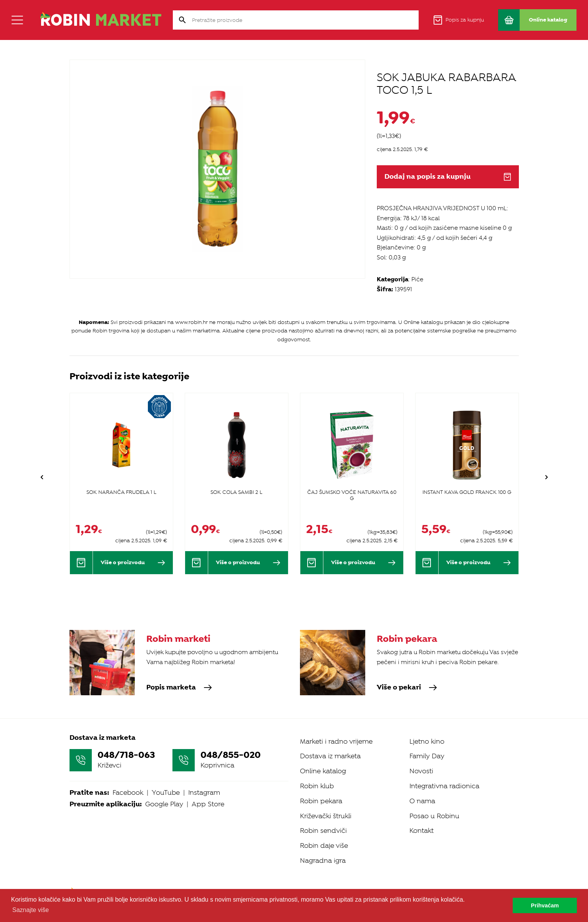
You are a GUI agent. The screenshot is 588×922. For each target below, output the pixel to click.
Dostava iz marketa (330, 756)
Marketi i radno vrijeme (336, 741)
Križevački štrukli (326, 816)
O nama (422, 801)
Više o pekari (407, 688)
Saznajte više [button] (31, 910)
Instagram (204, 792)
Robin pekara (321, 801)
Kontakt (422, 831)
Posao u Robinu (434, 816)
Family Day (427, 756)
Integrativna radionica (444, 786)
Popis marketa (179, 688)
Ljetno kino (427, 741)
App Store (208, 804)
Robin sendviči (323, 831)
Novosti (421, 771)
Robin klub (317, 786)
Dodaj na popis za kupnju (448, 177)
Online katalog (323, 771)
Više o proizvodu (133, 563)
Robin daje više (324, 846)
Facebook (128, 792)
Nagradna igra (323, 861)
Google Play (164, 804)
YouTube (166, 792)
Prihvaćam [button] (545, 905)
